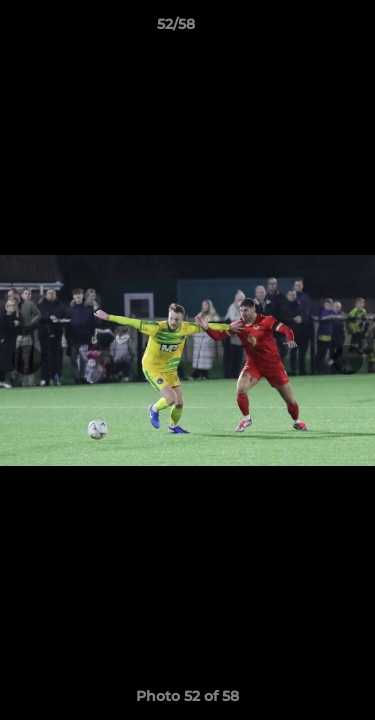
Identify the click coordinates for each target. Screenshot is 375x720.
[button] (303, 29)
